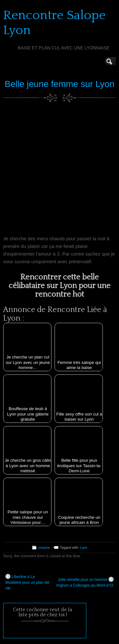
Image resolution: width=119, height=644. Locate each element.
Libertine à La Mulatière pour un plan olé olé (27, 582)
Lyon (84, 547)
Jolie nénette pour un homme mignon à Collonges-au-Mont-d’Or (85, 582)
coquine (44, 547)
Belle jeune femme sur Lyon (59, 84)
